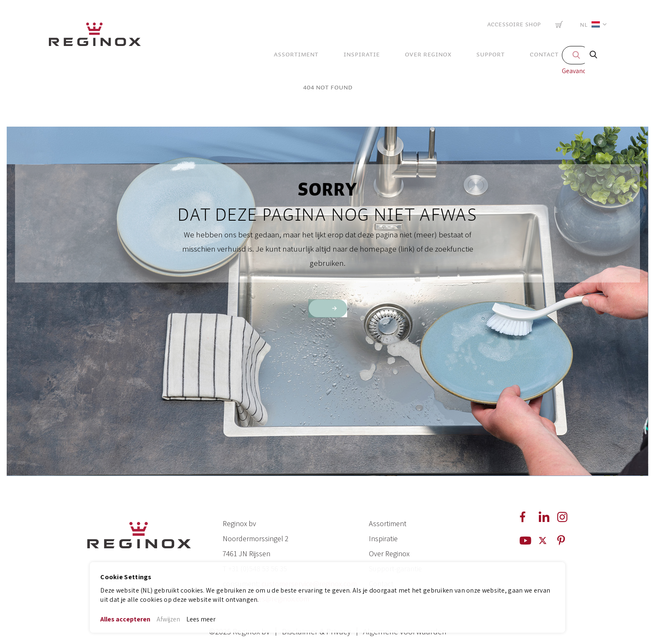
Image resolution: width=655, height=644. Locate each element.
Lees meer (201, 619)
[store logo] (95, 36)
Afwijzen (168, 619)
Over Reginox (389, 554)
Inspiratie (383, 538)
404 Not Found (328, 87)
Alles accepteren (125, 619)
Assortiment (388, 523)
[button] (592, 24)
